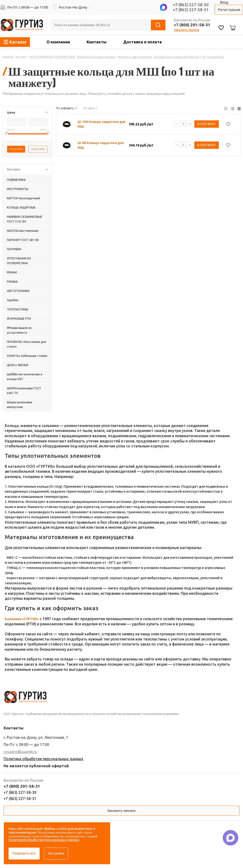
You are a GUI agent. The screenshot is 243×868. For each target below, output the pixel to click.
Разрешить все (24, 853)
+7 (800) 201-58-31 (192, 25)
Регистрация (229, 10)
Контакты (97, 42)
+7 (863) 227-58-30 (191, 5)
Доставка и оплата (143, 42)
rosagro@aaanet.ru (20, 752)
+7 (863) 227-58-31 (191, 10)
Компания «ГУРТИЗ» (22, 619)
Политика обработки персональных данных (43, 759)
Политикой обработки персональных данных (44, 840)
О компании (58, 42)
